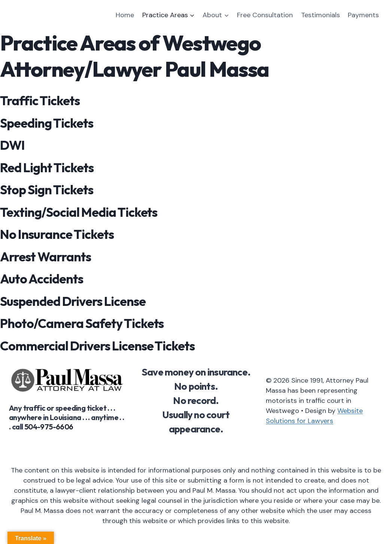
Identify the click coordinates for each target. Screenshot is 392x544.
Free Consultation (265, 15)
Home (125, 15)
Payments (363, 15)
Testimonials (320, 15)
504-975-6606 (49, 427)
